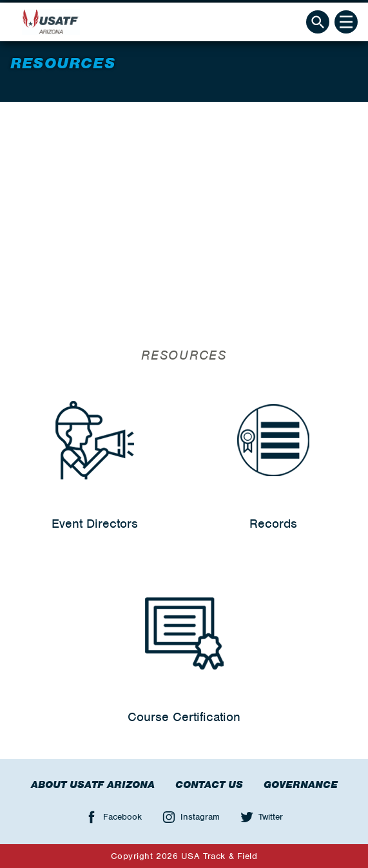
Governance (301, 785)
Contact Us (209, 785)
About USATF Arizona (93, 785)
